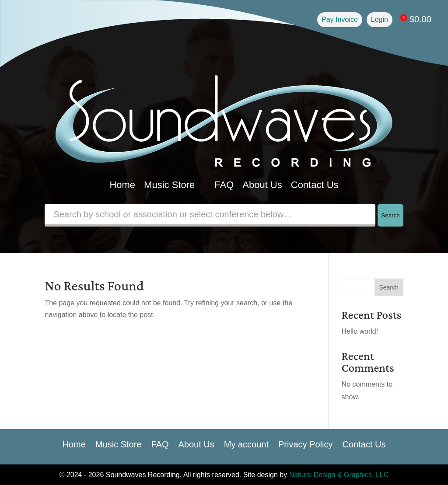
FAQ (224, 185)
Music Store (175, 185)
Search (390, 215)
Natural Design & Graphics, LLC (339, 475)
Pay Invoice (340, 19)
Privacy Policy (305, 443)
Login (380, 19)
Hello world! (360, 331)
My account (246, 443)
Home (122, 185)
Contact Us (315, 185)
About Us (262, 185)
